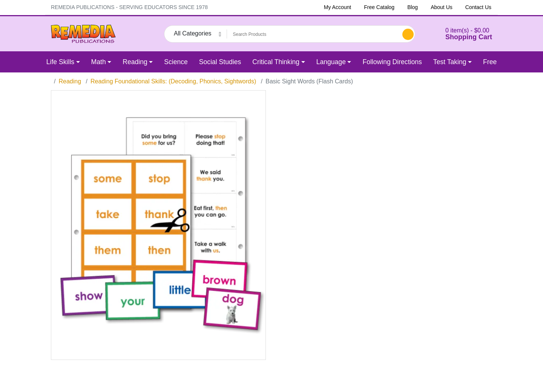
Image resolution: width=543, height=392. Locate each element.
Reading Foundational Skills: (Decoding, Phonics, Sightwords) (173, 81)
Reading (70, 81)
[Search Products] (313, 34)
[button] (459, 34)
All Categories (193, 33)
